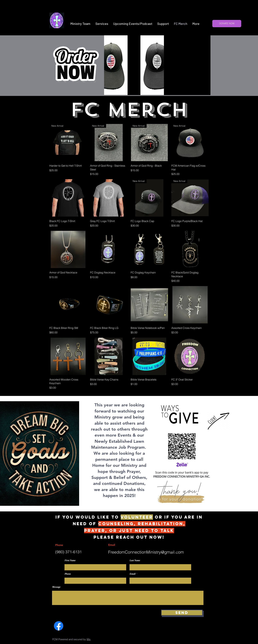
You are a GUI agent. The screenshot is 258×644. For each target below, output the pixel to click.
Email (133, 574)
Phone (68, 574)
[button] (102, 24)
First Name (70, 561)
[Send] (182, 613)
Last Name (135, 561)
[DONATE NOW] (227, 24)
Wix (89, 639)
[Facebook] (59, 626)
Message (56, 587)
